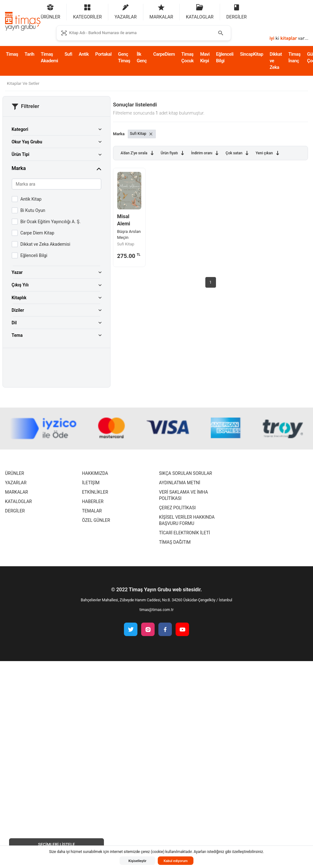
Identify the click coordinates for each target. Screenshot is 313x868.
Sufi (68, 54)
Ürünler (15, 473)
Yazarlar (16, 483)
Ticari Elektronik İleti (185, 533)
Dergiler (15, 511)
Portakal (103, 54)
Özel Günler (96, 520)
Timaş (12, 54)
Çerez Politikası (177, 508)
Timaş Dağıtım (175, 542)
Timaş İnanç (294, 57)
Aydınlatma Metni (180, 483)
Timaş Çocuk (187, 57)
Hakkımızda (95, 473)
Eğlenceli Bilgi (225, 57)
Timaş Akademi (49, 57)
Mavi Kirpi (205, 57)
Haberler (93, 501)
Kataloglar (18, 501)
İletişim (91, 483)
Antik (84, 54)
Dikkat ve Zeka (276, 61)
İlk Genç (142, 57)
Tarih (30, 54)
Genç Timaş (124, 57)
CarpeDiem (164, 54)
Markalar (16, 492)
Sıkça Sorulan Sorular (185, 473)
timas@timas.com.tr (157, 610)
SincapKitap (252, 54)
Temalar (92, 511)
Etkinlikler (95, 492)
